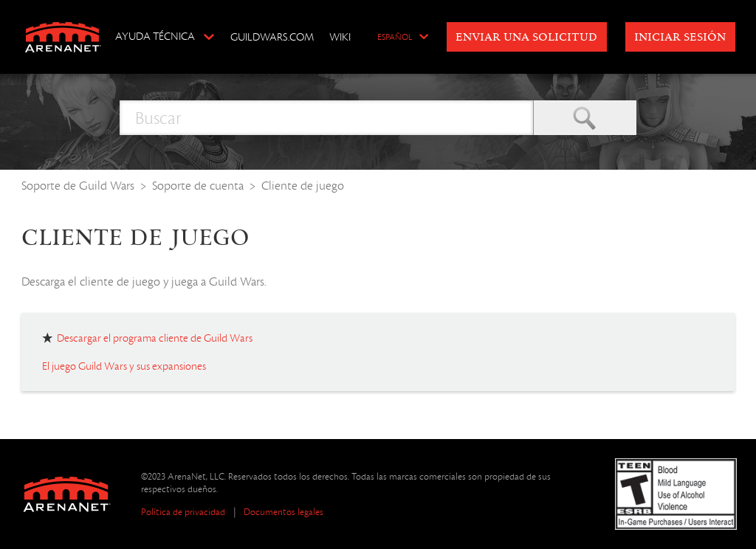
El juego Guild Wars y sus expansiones (124, 366)
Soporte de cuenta (198, 186)
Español (395, 38)
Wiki (340, 37)
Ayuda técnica (155, 36)
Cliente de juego (303, 186)
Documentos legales (283, 512)
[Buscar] (326, 118)
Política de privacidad (183, 512)
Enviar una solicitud (526, 38)
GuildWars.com (272, 37)
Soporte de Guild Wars (78, 186)
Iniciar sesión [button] (680, 38)
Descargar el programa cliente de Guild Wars (155, 338)
